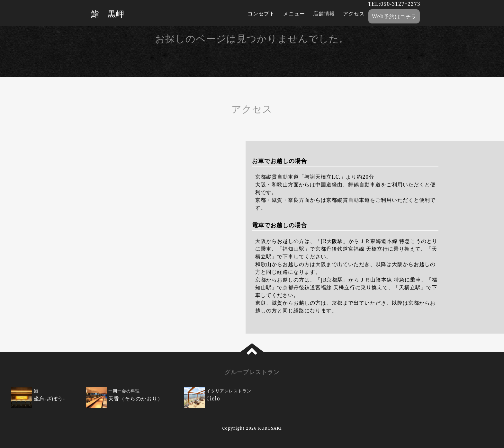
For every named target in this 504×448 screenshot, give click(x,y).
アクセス (354, 13)
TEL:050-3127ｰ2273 (394, 4)
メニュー (294, 13)
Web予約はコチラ (394, 16)
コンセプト (261, 13)
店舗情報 (324, 13)
